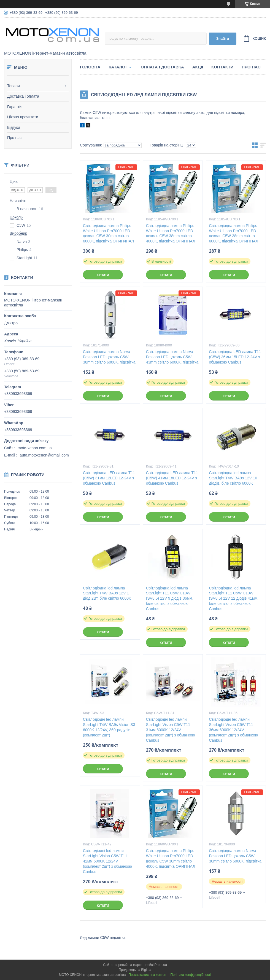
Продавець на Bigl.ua (135, 970)
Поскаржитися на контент (148, 975)
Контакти (222, 67)
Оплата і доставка (162, 67)
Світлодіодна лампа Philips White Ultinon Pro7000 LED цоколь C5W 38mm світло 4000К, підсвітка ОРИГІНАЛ (171, 233)
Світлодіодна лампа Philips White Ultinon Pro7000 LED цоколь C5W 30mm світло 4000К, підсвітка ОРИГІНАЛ (171, 858)
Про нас (14, 138)
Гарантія (15, 107)
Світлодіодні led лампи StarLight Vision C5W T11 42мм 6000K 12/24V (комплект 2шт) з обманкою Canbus (107, 861)
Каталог (118, 67)
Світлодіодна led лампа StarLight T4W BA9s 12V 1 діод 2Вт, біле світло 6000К (107, 593)
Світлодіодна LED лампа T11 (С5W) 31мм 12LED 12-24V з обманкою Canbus (109, 478)
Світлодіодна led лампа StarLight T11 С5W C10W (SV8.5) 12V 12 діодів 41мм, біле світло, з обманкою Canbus (234, 599)
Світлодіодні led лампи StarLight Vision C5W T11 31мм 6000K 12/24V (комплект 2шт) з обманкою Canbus (171, 730)
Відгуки (14, 127)
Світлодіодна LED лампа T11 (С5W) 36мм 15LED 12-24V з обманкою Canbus (235, 357)
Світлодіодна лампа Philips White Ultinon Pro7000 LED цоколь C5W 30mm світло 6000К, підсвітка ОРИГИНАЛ (108, 233)
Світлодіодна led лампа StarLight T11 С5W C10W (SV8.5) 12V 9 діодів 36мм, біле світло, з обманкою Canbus (170, 599)
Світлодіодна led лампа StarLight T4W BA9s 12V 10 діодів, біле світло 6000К (233, 478)
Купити (103, 275)
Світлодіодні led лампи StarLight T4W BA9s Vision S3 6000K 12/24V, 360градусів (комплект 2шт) (109, 727)
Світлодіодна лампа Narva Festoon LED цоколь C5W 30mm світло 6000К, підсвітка (235, 856)
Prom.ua (161, 965)
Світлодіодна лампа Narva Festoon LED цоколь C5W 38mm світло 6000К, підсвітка (109, 357)
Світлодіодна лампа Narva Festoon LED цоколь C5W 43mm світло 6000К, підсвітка (172, 357)
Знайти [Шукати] (222, 38)
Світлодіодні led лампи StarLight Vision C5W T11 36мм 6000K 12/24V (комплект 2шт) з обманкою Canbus (233, 730)
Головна (90, 67)
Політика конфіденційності (191, 975)
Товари (13, 86)
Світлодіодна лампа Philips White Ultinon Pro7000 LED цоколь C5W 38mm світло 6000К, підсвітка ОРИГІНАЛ (233, 233)
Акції (198, 67)
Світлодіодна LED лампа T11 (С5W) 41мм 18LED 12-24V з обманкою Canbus (172, 478)
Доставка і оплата (23, 96)
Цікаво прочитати (23, 117)
